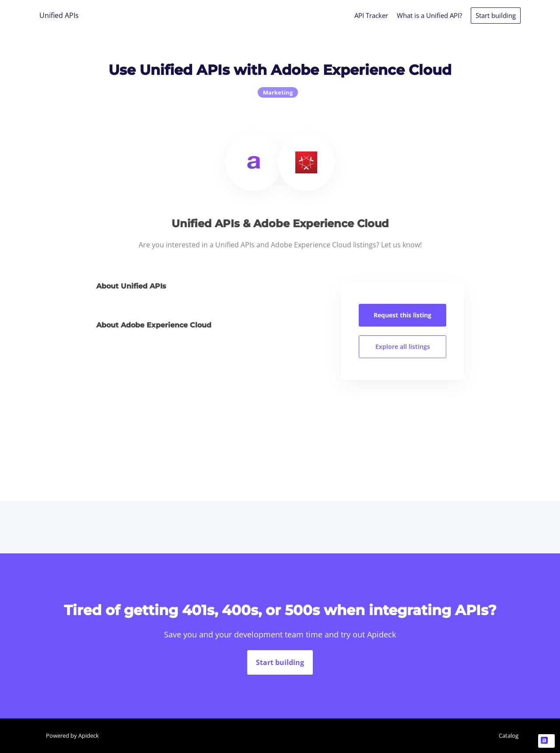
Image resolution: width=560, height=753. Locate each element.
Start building (496, 15)
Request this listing (402, 315)
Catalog (509, 735)
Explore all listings (403, 347)
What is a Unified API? (429, 15)
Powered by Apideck (72, 735)
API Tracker (371, 15)
